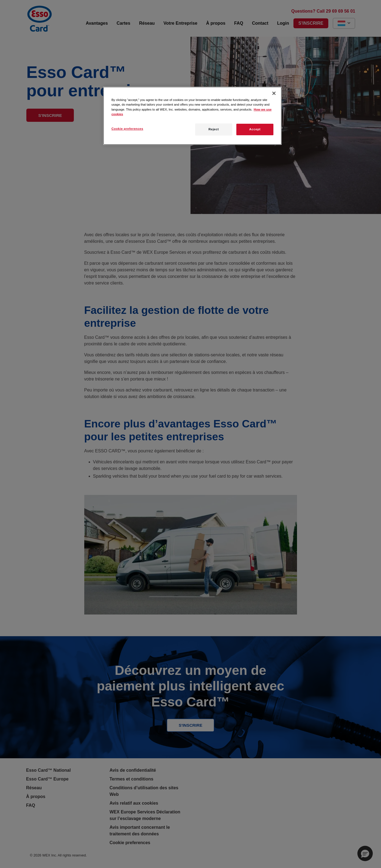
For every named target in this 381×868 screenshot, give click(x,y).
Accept (255, 129)
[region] (192, 116)
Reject (214, 129)
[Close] (274, 93)
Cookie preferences (127, 129)
